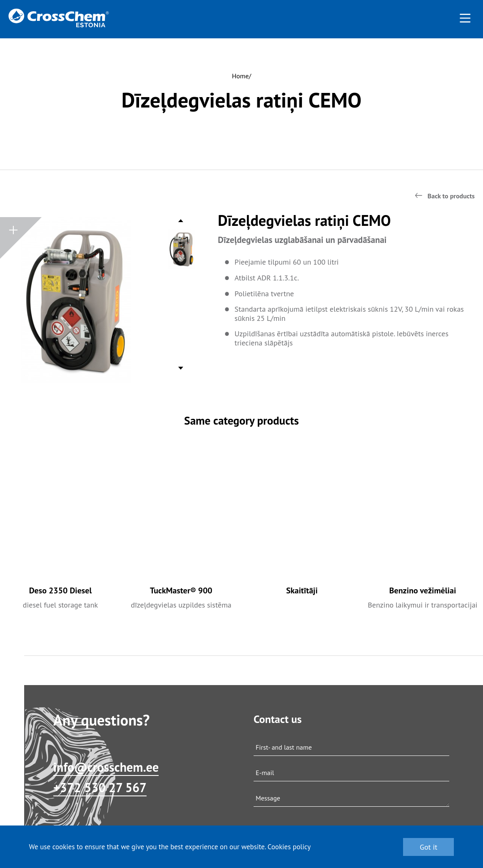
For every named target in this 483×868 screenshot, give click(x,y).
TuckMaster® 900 (181, 590)
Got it (429, 847)
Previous (181, 223)
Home (240, 76)
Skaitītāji (302, 590)
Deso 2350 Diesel (61, 590)
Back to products (451, 196)
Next (181, 366)
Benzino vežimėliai (423, 590)
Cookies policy (289, 847)
